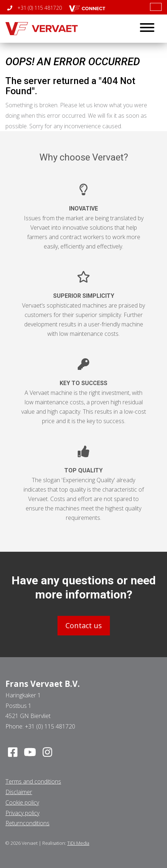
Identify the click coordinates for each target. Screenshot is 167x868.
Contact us (84, 625)
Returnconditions (27, 823)
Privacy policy (22, 813)
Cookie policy (22, 802)
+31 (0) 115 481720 (35, 8)
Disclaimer (19, 792)
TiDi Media (78, 843)
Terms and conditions (33, 781)
